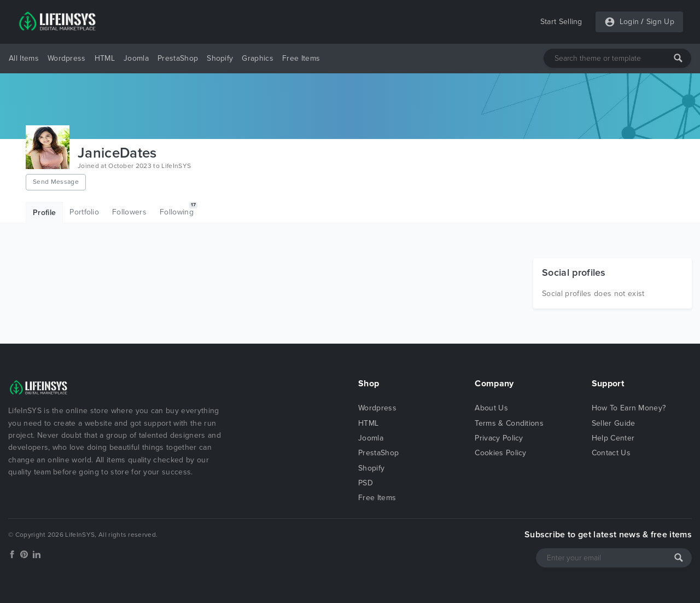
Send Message (56, 182)
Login (629, 22)
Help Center (613, 438)
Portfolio (84, 212)
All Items (24, 58)
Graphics (258, 58)
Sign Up (660, 22)
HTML (105, 58)
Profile (44, 213)
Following (179, 209)
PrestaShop (178, 58)
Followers (129, 212)
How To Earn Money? (629, 408)
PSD (366, 483)
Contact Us (611, 453)
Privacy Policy (499, 438)
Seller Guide (614, 423)
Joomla (136, 58)
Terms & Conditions (509, 423)
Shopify (220, 58)
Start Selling (561, 22)
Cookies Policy (500, 453)
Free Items (301, 58)
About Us (491, 408)
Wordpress (67, 58)
